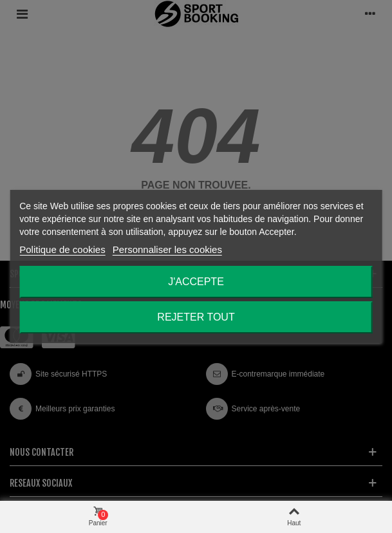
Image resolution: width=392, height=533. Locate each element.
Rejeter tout (196, 317)
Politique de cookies (62, 249)
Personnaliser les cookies (167, 249)
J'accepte (196, 282)
